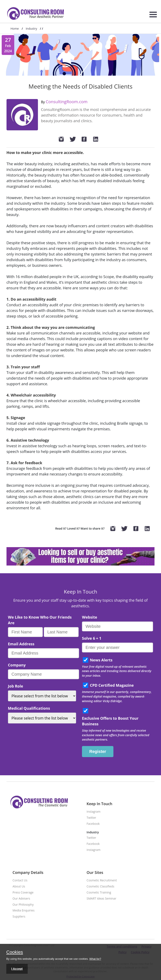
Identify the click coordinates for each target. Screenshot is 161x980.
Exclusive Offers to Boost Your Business (110, 721)
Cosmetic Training (99, 893)
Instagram (93, 812)
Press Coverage (23, 893)
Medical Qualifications (29, 708)
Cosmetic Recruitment (102, 880)
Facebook (93, 824)
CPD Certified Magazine (112, 685)
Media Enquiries (24, 911)
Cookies (15, 952)
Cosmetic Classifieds (100, 887)
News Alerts (101, 660)
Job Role (16, 686)
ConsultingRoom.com (67, 102)
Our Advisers (21, 899)
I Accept (17, 969)
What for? (95, 959)
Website (90, 617)
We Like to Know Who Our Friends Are (40, 620)
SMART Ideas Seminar (101, 899)
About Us (19, 887)
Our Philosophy (23, 905)
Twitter (91, 818)
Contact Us (20, 880)
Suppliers (19, 917)
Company (17, 665)
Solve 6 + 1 (92, 638)
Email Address (21, 644)
